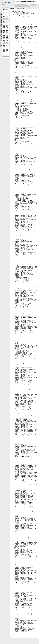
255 (4, 21)
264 (4, 33)
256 (4, 23)
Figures (1, 25)
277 (4, 49)
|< (13, 9)
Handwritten (1, 31)
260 (4, 28)
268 (4, 38)
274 (4, 45)
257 (4, 24)
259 (4, 26)
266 (4, 35)
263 (4, 32)
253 (4, 19)
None (1, 46)
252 (4, 18)
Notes (1, 36)
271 (4, 42)
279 (4, 52)
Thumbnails (1, 16)
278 (4, 50)
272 (4, 43)
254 (4, 20)
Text (17, 5)
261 (4, 29)
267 (4, 37)
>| (24, 9)
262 (4, 30)
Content (1, 21)
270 (4, 40)
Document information (25, 6)
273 (4, 44)
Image (26, 5)
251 (4, 16)
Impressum (19, 640)
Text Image (21, 5)
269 (4, 39)
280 (4, 53)
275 (4, 47)
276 (4, 48)
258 (4, 25)
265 (4, 34)
